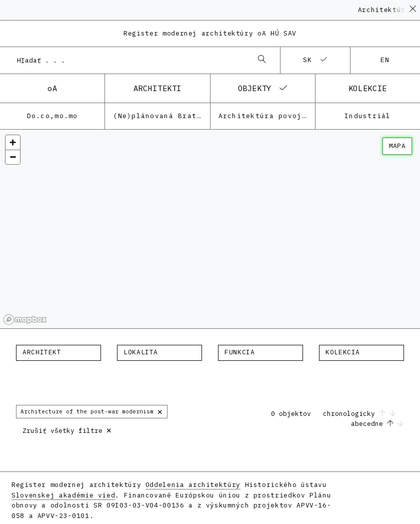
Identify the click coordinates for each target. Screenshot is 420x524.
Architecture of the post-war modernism (92, 411)
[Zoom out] (13, 157)
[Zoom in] (13, 142)
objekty (255, 88)
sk (308, 60)
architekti (157, 88)
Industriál (368, 116)
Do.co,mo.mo (52, 116)
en (385, 60)
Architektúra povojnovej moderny (267, 116)
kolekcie (368, 88)
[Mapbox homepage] (25, 320)
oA (52, 88)
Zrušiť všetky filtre (67, 430)
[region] (210, 229)
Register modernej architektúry (210, 33)
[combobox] (130, 60)
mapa (397, 146)
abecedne (377, 424)
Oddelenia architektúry (193, 485)
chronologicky (359, 414)
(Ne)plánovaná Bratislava (161, 116)
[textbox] (58, 352)
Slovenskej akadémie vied (63, 495)
